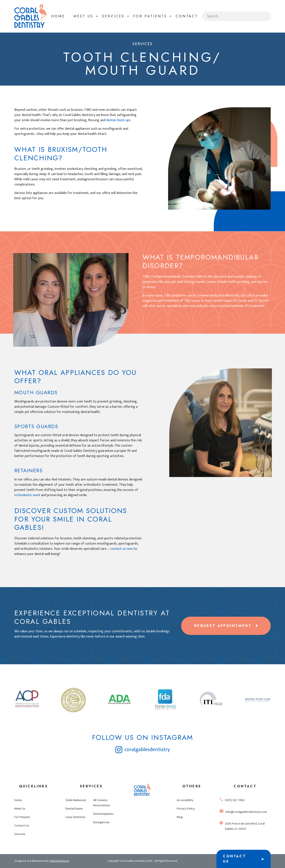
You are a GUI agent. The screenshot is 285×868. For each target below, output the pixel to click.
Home (58, 16)
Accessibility (185, 800)
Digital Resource (60, 861)
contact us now (121, 549)
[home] (31, 16)
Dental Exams (74, 809)
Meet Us (20, 809)
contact (187, 16)
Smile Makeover (76, 800)
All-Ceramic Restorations (102, 803)
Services (113, 16)
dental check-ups (118, 120)
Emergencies (102, 822)
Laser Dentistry (75, 817)
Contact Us (22, 826)
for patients (150, 16)
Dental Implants (103, 814)
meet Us (83, 16)
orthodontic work (27, 495)
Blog (180, 817)
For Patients (22, 817)
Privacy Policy (186, 809)
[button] (83, 16)
